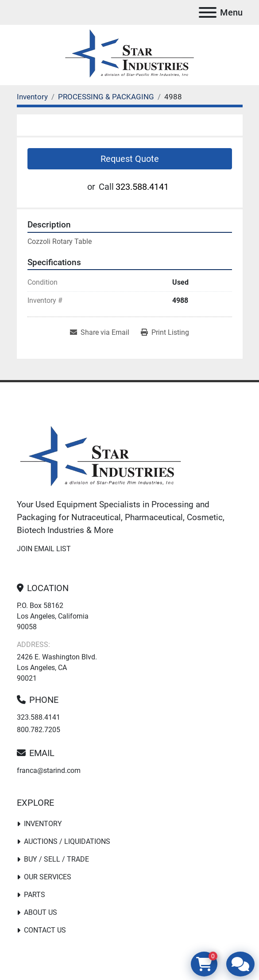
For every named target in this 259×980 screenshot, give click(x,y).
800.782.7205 (39, 730)
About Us (41, 912)
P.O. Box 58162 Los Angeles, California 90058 (53, 616)
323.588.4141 (142, 187)
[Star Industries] (101, 457)
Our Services (48, 877)
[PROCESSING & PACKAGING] (106, 97)
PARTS (35, 895)
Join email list (44, 549)
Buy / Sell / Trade (56, 859)
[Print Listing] (165, 333)
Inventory (43, 824)
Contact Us (45, 930)
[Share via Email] (100, 333)
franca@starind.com (49, 770)
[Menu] (208, 12)
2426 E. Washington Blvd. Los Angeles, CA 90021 (57, 668)
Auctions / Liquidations (67, 841)
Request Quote (130, 159)
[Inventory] (32, 97)
